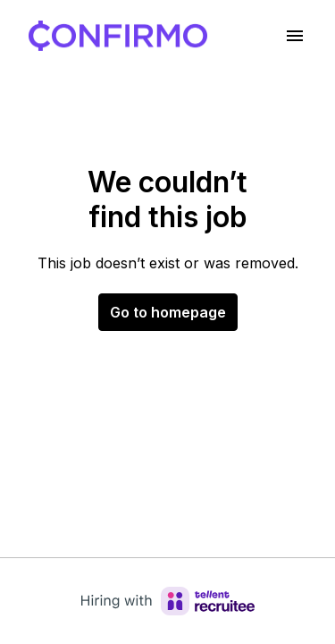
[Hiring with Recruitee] (168, 601)
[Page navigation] (295, 36)
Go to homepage (168, 312)
